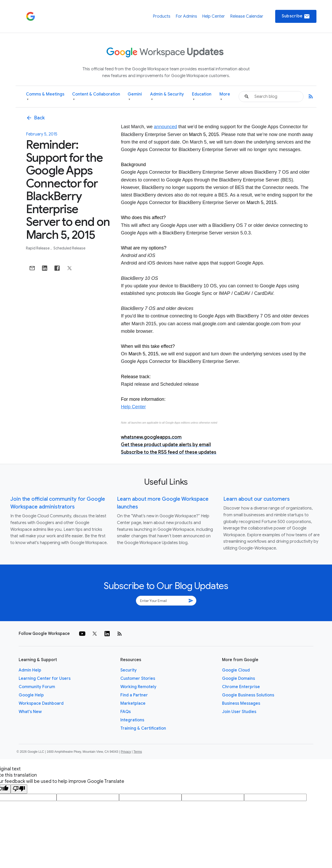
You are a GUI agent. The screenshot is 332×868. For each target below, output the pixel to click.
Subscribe (296, 16)
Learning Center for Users (45, 679)
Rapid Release (38, 248)
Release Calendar (247, 16)
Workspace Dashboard (41, 703)
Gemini (135, 97)
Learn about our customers (257, 499)
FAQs (126, 712)
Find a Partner (134, 695)
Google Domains (238, 679)
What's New (30, 712)
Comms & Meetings (45, 97)
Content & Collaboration (96, 97)
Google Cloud (236, 670)
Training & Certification (143, 728)
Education (202, 97)
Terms (138, 752)
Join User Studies (239, 712)
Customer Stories (138, 679)
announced (165, 127)
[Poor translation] (19, 789)
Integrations (132, 720)
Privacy (126, 752)
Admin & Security (167, 97)
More (225, 97)
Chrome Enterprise (241, 687)
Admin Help (30, 670)
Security (129, 670)
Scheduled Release (69, 248)
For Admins (186, 16)
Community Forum (37, 687)
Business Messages (241, 703)
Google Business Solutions (248, 695)
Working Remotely (138, 687)
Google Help (31, 695)
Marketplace (133, 703)
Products (162, 16)
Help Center (213, 16)
